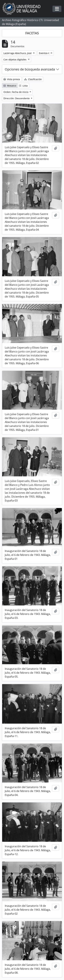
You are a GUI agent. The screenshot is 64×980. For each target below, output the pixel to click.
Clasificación (33, 79)
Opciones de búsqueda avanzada (30, 69)
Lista (23, 86)
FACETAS (32, 33)
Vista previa (12, 79)
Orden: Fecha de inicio (16, 92)
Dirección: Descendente (17, 98)
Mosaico (10, 86)
